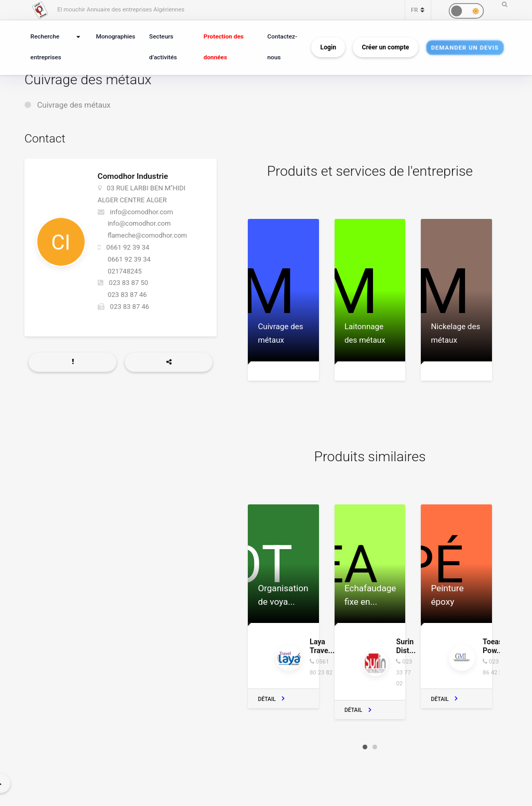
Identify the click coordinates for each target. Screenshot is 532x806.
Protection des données (224, 47)
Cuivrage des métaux (74, 105)
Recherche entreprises (46, 47)
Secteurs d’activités (163, 47)
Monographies (116, 36)
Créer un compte (386, 47)
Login (328, 47)
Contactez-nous (282, 47)
